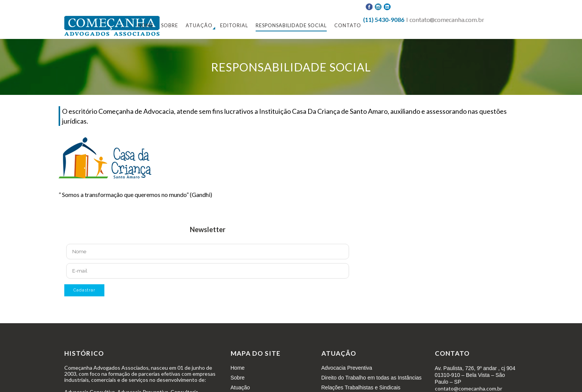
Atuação (240, 387)
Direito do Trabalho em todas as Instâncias (372, 378)
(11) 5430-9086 (384, 19)
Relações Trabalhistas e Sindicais (361, 387)
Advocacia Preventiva (347, 368)
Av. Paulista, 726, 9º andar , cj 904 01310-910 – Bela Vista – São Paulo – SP (475, 375)
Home (238, 368)
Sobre (238, 378)
